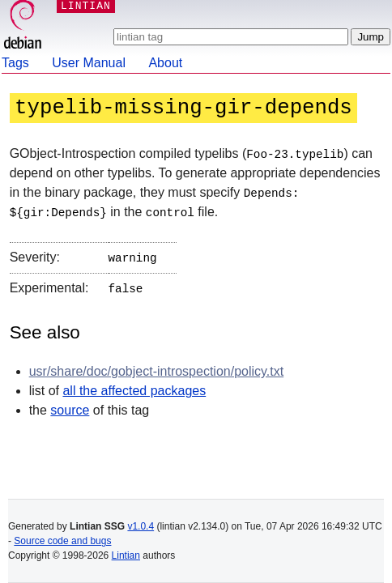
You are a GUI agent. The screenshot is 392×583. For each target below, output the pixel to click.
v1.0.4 (141, 526)
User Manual (89, 63)
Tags (15, 63)
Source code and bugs (62, 541)
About (165, 63)
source (70, 406)
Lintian (126, 555)
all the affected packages (134, 387)
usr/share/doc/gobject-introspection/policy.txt (157, 367)
